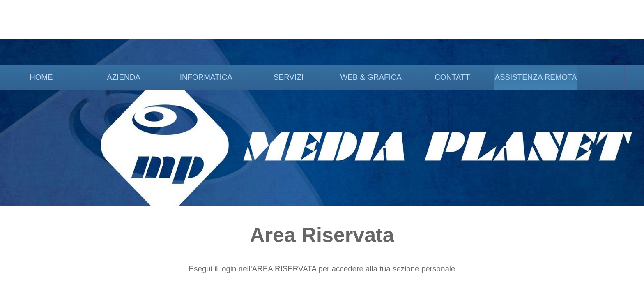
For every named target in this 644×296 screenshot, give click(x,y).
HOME (41, 77)
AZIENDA (123, 77)
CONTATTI (453, 77)
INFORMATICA (206, 77)
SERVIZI (289, 77)
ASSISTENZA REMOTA (536, 77)
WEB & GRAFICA (371, 77)
